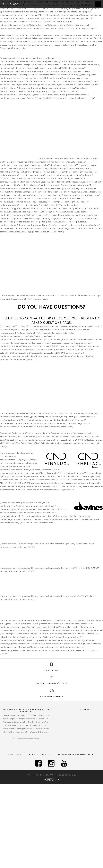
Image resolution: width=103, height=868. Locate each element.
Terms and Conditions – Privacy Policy (77, 755)
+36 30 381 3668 (51, 670)
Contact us (33, 755)
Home (9, 755)
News (19, 755)
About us (48, 755)
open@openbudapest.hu (52, 697)
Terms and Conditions (65, 775)
